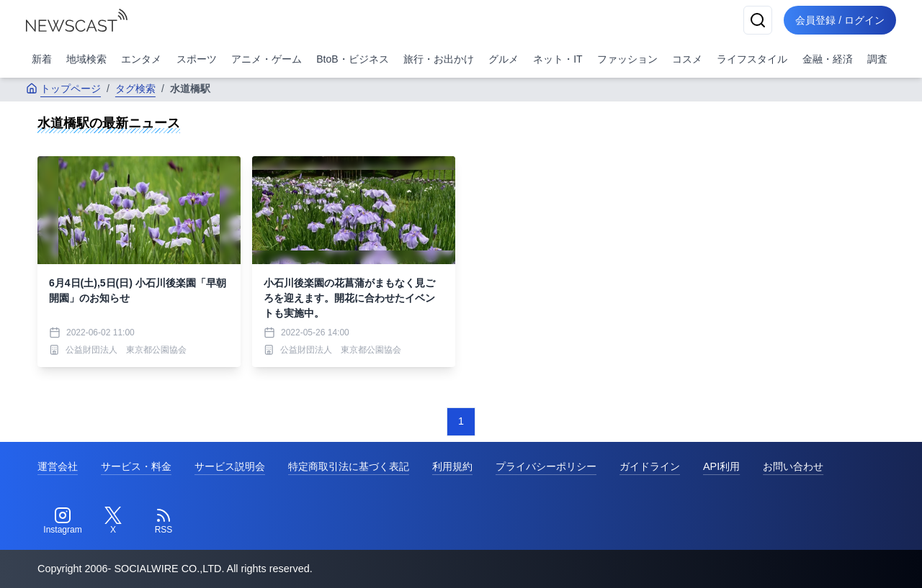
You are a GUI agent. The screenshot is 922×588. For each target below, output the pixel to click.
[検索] (758, 20)
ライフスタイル (752, 59)
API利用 (721, 466)
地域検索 (86, 59)
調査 (877, 59)
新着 (42, 59)
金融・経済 (828, 59)
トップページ (63, 89)
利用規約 (452, 466)
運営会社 (58, 466)
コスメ (687, 59)
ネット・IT (558, 59)
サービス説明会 (230, 466)
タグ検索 (135, 89)
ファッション (627, 59)
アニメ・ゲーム (267, 59)
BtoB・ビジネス (352, 59)
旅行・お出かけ (439, 59)
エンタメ (141, 59)
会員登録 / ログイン (840, 20)
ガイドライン (650, 466)
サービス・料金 (136, 466)
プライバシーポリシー (546, 466)
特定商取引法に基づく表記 (349, 466)
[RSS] (164, 521)
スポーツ (197, 59)
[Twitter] (113, 521)
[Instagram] (63, 521)
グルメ (503, 59)
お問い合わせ (793, 466)
